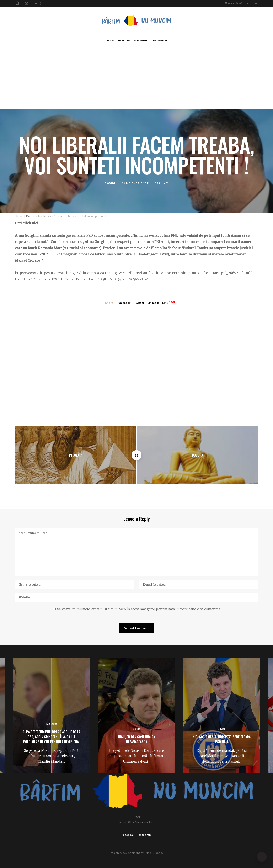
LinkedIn (154, 303)
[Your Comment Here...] (136, 552)
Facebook (123, 303)
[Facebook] (36, 4)
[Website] (136, 597)
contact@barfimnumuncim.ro (243, 3)
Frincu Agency (154, 853)
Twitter (139, 303)
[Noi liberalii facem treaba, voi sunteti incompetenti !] (136, 455)
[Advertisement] (136, 78)
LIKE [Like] (167, 303)
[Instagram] (42, 4)
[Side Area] (262, 857)
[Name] (74, 584)
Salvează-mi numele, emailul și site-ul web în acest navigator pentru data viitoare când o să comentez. (139, 609)
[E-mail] (199, 584)
